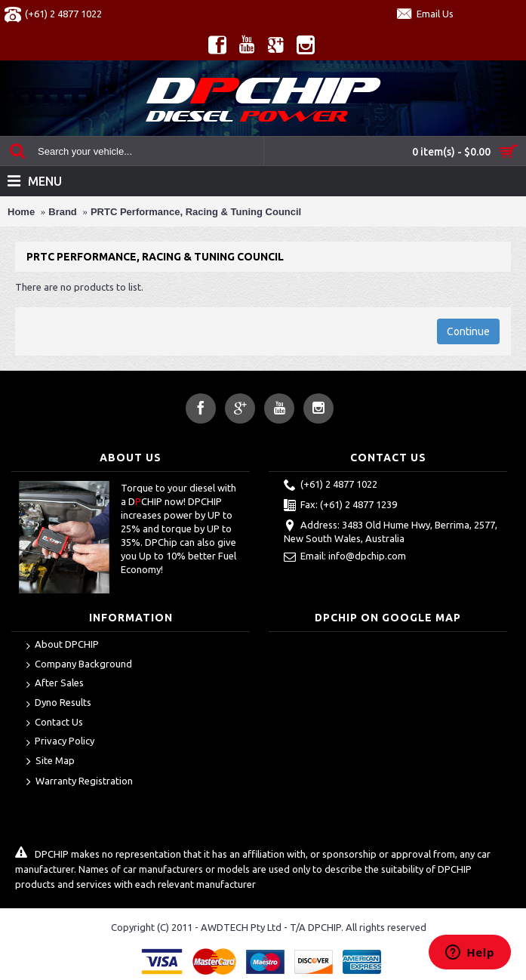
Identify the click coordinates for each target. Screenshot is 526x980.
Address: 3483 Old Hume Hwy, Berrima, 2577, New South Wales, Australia (391, 532)
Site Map (51, 762)
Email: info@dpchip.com (345, 557)
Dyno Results (59, 703)
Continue (468, 331)
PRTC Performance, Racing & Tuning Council (196, 212)
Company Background (79, 665)
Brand (63, 212)
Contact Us (55, 723)
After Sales (55, 684)
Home (21, 212)
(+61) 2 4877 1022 (331, 485)
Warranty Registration (80, 782)
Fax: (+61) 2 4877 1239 (340, 506)
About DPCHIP (63, 645)
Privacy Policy (60, 742)
